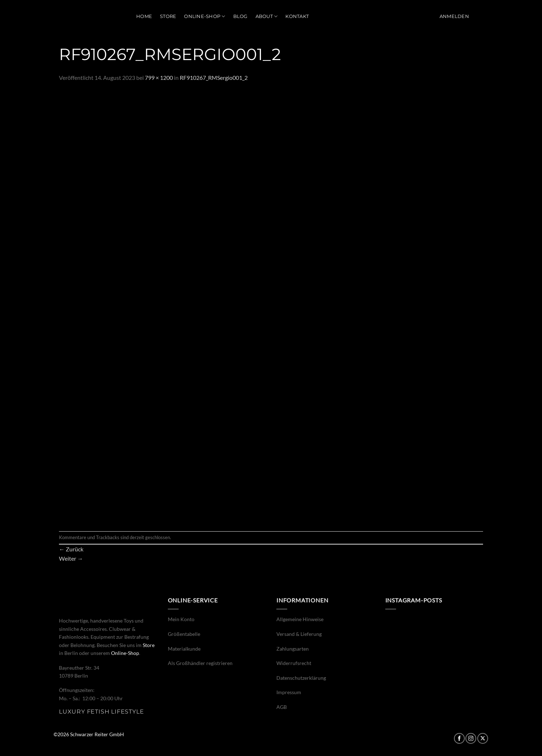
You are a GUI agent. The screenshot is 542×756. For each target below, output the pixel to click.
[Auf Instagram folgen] (471, 738)
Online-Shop (205, 16)
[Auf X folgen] (483, 738)
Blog (240, 16)
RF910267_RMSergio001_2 (214, 78)
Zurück (71, 549)
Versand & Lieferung (299, 634)
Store (168, 16)
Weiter (71, 558)
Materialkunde (184, 649)
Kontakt (297, 16)
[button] (454, 17)
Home (144, 16)
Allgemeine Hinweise (300, 619)
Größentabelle (184, 634)
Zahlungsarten (293, 649)
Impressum (289, 692)
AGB (282, 707)
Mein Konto (181, 619)
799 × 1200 (159, 78)
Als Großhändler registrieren (200, 663)
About (267, 16)
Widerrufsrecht (294, 663)
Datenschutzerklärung (301, 678)
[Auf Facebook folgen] (459, 738)
